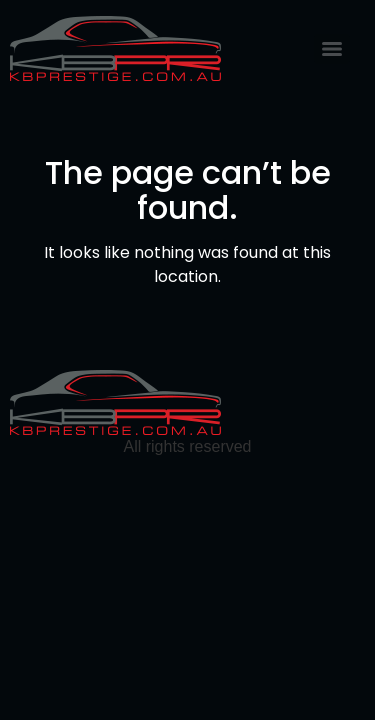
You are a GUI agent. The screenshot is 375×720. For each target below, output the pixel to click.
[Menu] (332, 49)
